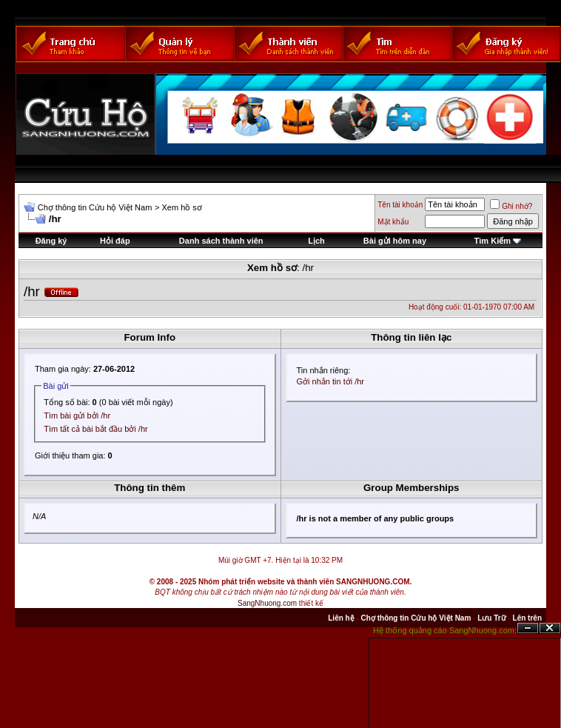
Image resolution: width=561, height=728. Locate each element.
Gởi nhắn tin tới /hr (331, 381)
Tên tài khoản (400, 205)
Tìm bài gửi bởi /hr (77, 415)
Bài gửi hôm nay (395, 241)
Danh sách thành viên (221, 241)
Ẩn (528, 628)
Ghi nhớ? (511, 206)
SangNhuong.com (267, 603)
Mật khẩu (393, 222)
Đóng (550, 628)
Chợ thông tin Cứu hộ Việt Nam (95, 207)
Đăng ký (51, 241)
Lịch (316, 241)
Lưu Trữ (491, 618)
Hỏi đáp (115, 241)
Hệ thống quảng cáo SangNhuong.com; (445, 630)
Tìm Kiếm (493, 241)
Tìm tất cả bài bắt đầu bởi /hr (95, 429)
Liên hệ (341, 618)
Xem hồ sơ (181, 207)
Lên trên (527, 618)
